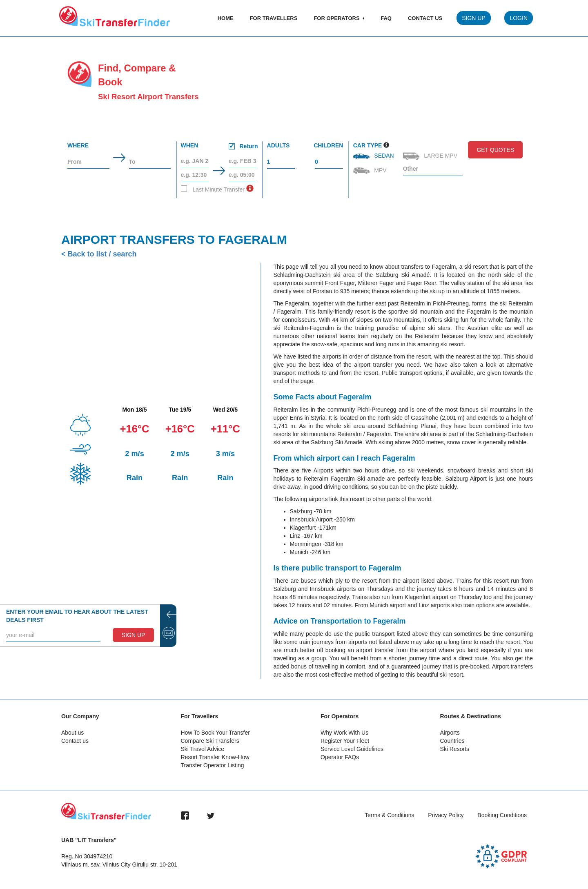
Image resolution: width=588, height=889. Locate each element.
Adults (278, 145)
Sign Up (474, 18)
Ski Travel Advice (203, 749)
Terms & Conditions (389, 815)
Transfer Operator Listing (213, 765)
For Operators (339, 18)
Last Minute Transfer (213, 189)
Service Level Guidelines (352, 749)
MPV (371, 170)
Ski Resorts (455, 749)
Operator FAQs (340, 757)
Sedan (374, 156)
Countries (452, 741)
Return (243, 146)
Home (226, 18)
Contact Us (425, 18)
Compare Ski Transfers (210, 741)
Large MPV (431, 156)
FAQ (386, 18)
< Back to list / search (99, 254)
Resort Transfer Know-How (215, 757)
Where (78, 145)
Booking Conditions (502, 815)
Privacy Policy (446, 815)
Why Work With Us (344, 733)
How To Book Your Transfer (215, 733)
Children (328, 145)
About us (72, 733)
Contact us (75, 741)
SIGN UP (134, 635)
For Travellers (274, 18)
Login (519, 18)
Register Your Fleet (345, 741)
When (219, 147)
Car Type (368, 145)
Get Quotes (495, 150)
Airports (450, 733)
